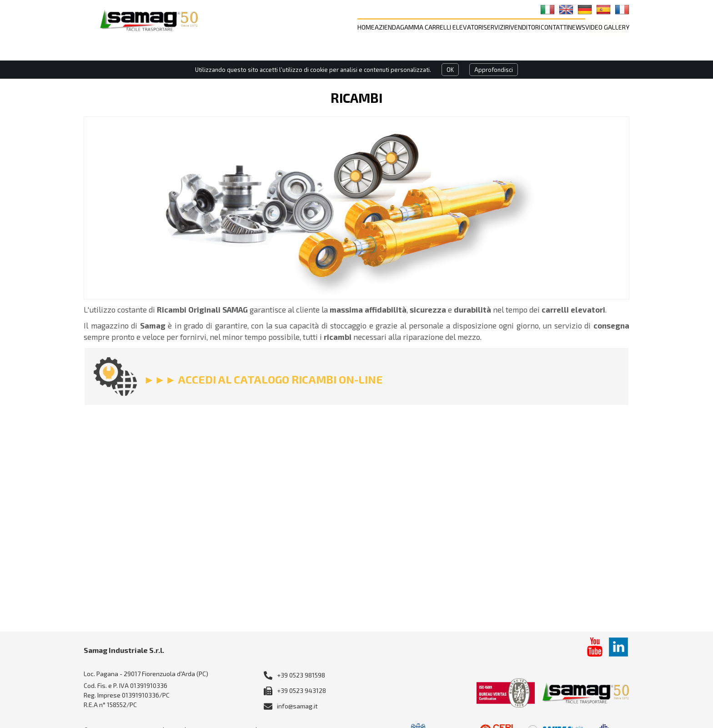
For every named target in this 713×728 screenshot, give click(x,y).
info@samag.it (297, 706)
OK (450, 70)
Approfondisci (494, 70)
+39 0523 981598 (301, 675)
